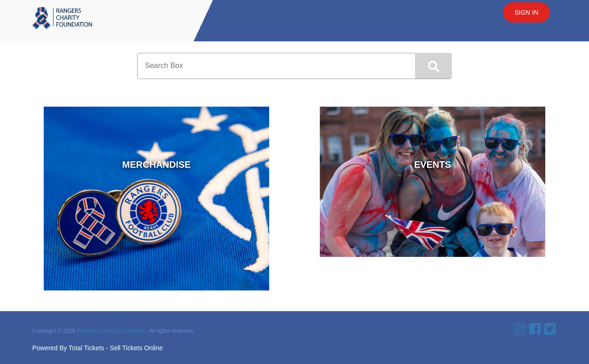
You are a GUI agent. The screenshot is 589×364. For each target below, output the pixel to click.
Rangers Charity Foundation (111, 331)
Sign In (526, 12)
